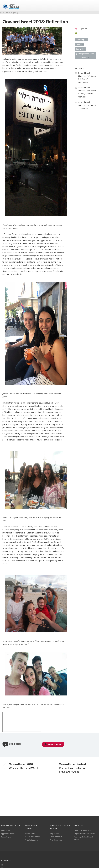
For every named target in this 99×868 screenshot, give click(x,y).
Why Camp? (6, 830)
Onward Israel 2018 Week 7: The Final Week (20, 766)
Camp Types (6, 837)
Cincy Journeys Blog (11, 13)
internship (82, 40)
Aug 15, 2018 (82, 29)
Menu (94, 5)
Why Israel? (30, 833)
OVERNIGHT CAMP (10, 825)
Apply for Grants (8, 834)
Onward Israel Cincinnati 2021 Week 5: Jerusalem (87, 105)
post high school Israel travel (85, 55)
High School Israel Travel (84, 834)
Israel (80, 44)
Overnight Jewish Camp (84, 830)
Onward (81, 49)
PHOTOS (78, 825)
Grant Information (33, 837)
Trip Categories (32, 840)
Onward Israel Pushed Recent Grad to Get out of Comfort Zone (78, 768)
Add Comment (53, 744)
